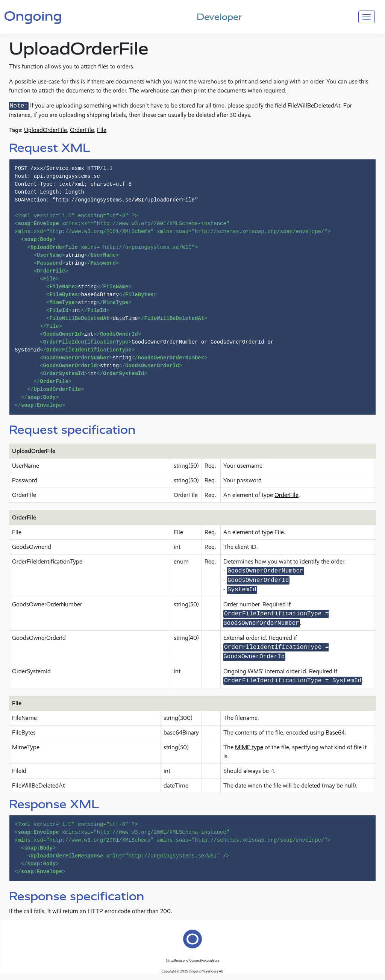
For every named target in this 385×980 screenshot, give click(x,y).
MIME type (249, 747)
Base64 (335, 732)
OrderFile (82, 130)
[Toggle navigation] (367, 17)
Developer (219, 17)
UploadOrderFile (45, 130)
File (102, 130)
